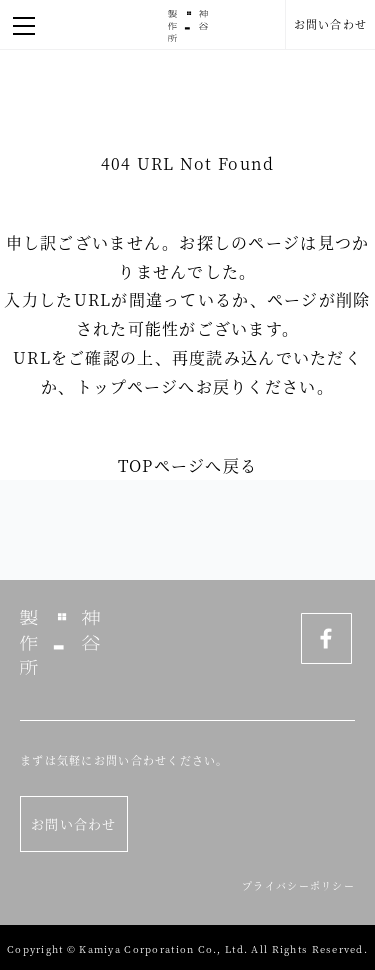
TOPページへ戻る (188, 465)
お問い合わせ (331, 24)
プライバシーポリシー (298, 885)
